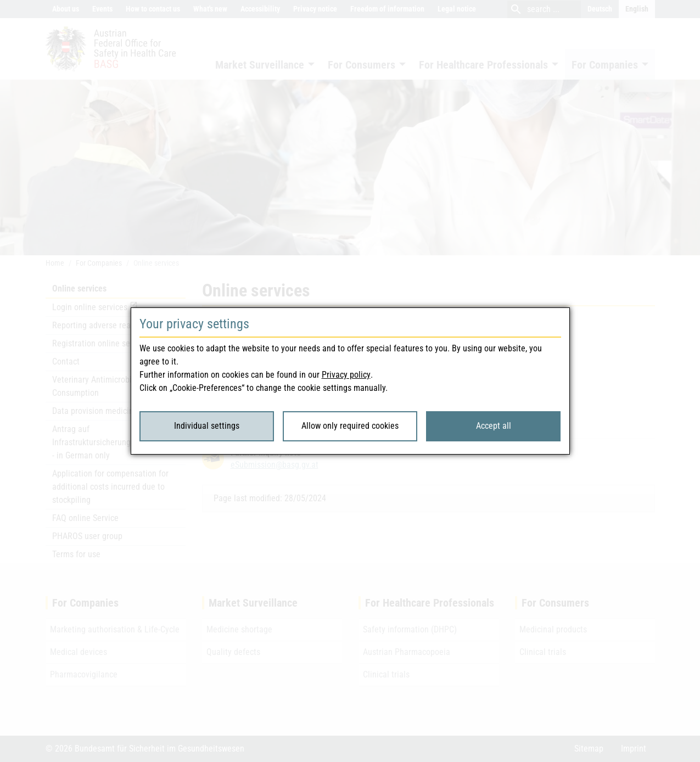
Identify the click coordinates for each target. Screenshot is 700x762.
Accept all (494, 426)
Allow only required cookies (350, 426)
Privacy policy (346, 375)
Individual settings (207, 426)
